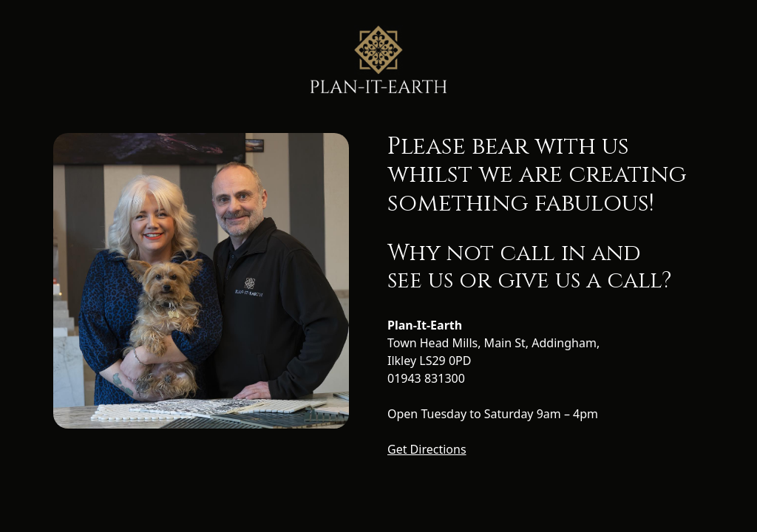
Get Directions (427, 449)
